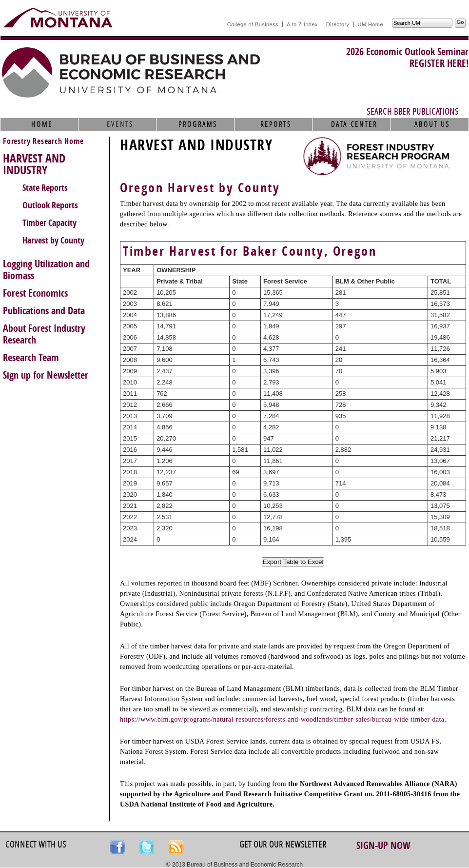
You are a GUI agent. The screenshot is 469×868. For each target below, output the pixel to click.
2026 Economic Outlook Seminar (407, 52)
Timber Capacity (49, 223)
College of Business (253, 24)
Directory (338, 24)
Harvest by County (53, 241)
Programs (198, 124)
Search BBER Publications (413, 112)
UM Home (371, 24)
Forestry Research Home (43, 141)
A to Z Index (302, 24)
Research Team (31, 358)
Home (42, 124)
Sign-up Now (383, 846)
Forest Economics (35, 293)
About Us (432, 124)
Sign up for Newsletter (46, 375)
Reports (276, 124)
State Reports (45, 188)
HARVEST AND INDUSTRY (34, 164)
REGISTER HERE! (439, 63)
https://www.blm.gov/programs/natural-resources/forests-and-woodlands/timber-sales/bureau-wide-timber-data (282, 719)
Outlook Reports (50, 205)
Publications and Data (44, 311)
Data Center (354, 124)
